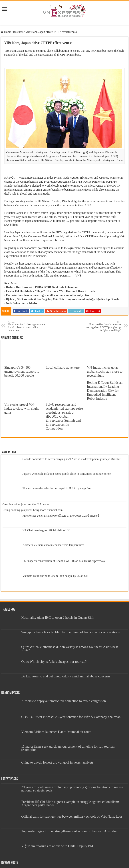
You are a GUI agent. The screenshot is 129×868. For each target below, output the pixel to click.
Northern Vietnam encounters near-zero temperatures (53, 545)
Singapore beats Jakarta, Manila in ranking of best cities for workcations (70, 632)
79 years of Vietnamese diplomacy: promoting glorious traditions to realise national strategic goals (72, 789)
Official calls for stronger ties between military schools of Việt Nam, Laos (72, 816)
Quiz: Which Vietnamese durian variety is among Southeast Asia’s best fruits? (70, 649)
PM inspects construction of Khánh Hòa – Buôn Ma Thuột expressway (64, 561)
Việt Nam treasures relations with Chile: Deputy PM (57, 846)
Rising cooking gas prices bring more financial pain (33, 510)
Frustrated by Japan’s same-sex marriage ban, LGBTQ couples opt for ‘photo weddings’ (102, 326)
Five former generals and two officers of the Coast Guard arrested (61, 516)
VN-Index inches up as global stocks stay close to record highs (105, 371)
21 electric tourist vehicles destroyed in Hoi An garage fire (57, 488)
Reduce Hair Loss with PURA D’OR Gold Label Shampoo (42, 287)
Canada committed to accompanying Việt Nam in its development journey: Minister (71, 459)
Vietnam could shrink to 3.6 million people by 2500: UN (56, 576)
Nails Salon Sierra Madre (22, 303)
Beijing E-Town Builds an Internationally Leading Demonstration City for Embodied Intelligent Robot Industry (105, 390)
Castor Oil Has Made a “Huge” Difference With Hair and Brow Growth (51, 291)
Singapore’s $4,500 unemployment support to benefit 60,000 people (22, 371)
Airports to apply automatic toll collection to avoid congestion (64, 701)
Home (6, 32)
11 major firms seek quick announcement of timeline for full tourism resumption (68, 748)
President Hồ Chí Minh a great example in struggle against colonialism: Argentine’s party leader (70, 803)
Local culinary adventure (63, 367)
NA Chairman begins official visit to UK (46, 530)
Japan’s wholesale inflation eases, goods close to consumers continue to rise (67, 474)
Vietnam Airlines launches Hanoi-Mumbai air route (56, 732)
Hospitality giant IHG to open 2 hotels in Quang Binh (58, 618)
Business (18, 32)
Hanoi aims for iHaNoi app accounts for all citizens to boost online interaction (27, 326)
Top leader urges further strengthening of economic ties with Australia (69, 831)
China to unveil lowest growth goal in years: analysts (57, 762)
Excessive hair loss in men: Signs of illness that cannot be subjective (48, 295)
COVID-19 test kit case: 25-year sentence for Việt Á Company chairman (71, 717)
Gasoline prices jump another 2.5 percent (26, 504)
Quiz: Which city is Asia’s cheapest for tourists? (54, 662)
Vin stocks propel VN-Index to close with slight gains (22, 408)
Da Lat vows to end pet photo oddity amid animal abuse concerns (66, 676)
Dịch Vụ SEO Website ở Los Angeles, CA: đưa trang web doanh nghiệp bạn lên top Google (63, 299)
